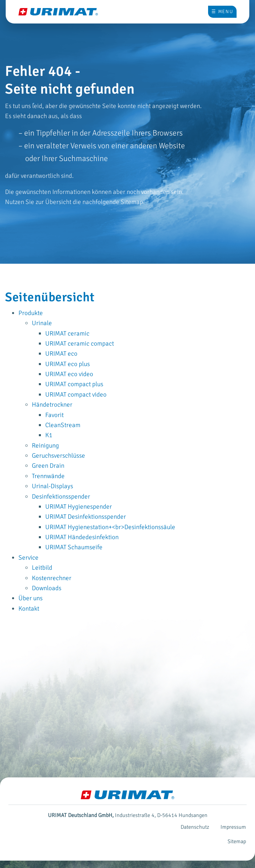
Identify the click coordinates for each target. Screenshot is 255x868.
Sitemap (237, 841)
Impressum (233, 827)
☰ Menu (222, 12)
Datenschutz (195, 827)
